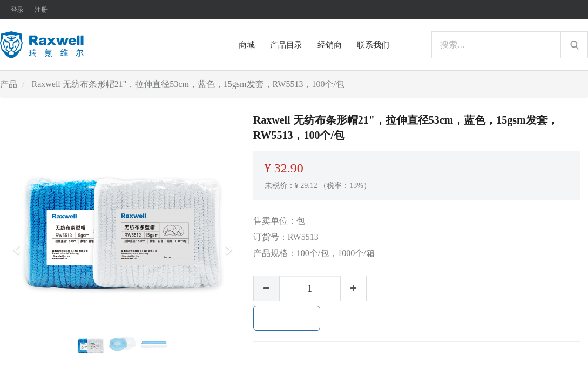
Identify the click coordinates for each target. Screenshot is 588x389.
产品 (9, 84)
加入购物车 (287, 318)
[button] (20, 245)
